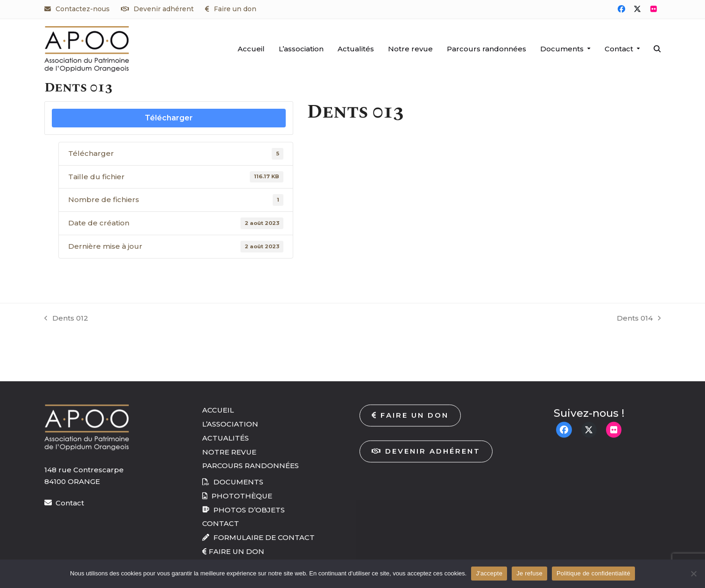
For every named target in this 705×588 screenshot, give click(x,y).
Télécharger (169, 118)
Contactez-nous (83, 9)
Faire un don (235, 9)
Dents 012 (66, 319)
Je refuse (529, 573)
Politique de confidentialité (593, 573)
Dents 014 (639, 319)
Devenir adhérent (164, 9)
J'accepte (489, 573)
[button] (657, 49)
